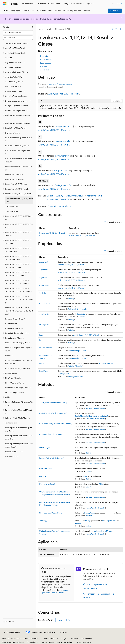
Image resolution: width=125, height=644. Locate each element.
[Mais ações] (121, 29)
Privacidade (86, 638)
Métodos (44, 66)
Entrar (119, 3)
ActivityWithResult (75, 196)
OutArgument (63, 374)
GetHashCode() (45, 468)
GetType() (43, 476)
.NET (49, 29)
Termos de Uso (48, 642)
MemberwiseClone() (47, 484)
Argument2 (44, 270)
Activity (60, 196)
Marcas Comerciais (64, 642)
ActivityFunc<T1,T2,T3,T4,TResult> (64, 94)
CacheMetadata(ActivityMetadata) (53, 413)
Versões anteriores (51, 638)
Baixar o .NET (115, 11)
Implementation (46, 348)
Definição (44, 56)
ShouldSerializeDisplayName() (51, 513)
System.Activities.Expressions (60, 84)
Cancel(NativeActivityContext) (51, 434)
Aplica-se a (45, 70)
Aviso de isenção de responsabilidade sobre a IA (21, 638)
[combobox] (18, 32)
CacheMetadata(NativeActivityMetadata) (91, 416)
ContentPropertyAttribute (59, 206)
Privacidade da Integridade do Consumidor (19, 642)
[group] (81, 107)
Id (40, 340)
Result (42, 363)
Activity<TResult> (95, 196)
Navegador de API (63, 29)
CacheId (43, 293)
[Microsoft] (5, 4)
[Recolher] (32, 27)
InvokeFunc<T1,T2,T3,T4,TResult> (82, 236)
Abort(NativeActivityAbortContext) (53, 403)
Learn (41, 29)
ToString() (43, 521)
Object (50, 196)
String (88, 521)
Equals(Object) (45, 447)
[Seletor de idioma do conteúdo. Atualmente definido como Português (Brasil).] (12, 632)
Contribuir (74, 638)
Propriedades (46, 63)
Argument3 (44, 277)
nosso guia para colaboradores (55, 591)
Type (85, 476)
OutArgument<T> (63, 185)
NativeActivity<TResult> (58, 199)
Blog (63, 638)
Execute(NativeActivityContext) (52, 458)
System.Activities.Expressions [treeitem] (17, 43)
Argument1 (44, 262)
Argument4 (44, 285)
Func (41, 335)
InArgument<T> (63, 126)
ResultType (44, 371)
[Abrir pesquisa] (113, 4)
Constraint (81, 314)
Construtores (46, 59)
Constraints (44, 314)
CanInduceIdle (45, 303)
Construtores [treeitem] (13, 207)
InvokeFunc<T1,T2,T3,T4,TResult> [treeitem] (20, 200)
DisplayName (45, 324)
